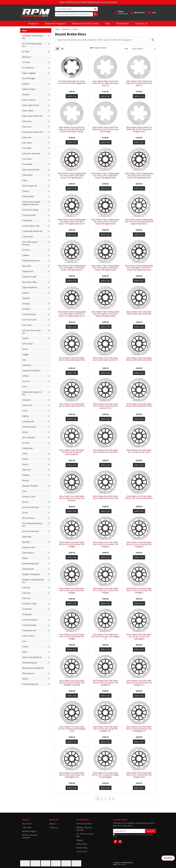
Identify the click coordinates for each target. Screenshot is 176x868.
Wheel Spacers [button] (28, 673)
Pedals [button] (25, 454)
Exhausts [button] (26, 293)
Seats (24, 491)
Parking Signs (27, 448)
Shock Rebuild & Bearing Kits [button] (32, 525)
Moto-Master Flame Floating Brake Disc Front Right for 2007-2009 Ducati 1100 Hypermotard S (72, 268)
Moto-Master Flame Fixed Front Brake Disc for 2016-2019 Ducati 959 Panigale (105, 129)
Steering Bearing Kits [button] (30, 563)
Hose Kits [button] (26, 381)
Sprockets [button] (26, 542)
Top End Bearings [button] (29, 625)
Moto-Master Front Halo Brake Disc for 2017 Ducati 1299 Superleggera (139, 637)
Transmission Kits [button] (29, 630)
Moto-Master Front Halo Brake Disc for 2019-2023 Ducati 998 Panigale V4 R (105, 729)
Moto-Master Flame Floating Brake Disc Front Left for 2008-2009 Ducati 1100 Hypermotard (105, 175)
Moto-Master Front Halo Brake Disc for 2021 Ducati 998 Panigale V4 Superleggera (105, 775)
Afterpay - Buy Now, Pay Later (84, 829)
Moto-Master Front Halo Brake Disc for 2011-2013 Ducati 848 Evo (139, 497)
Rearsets (26, 480)
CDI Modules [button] (27, 164)
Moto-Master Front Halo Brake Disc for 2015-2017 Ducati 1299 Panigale (105, 590)
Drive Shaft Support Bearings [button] (30, 243)
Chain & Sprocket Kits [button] (31, 170)
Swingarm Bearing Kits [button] (31, 574)
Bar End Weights (29, 78)
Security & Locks (29, 497)
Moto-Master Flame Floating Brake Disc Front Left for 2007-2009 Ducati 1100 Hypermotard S (72, 175)
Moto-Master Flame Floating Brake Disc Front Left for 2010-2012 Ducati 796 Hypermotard (105, 222)
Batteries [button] (26, 84)
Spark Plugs (27, 537)
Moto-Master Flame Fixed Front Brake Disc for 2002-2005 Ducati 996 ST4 (139, 83)
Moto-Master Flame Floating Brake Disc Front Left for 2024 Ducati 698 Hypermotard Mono (139, 222)
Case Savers (27, 159)
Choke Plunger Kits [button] (30, 186)
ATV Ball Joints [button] (28, 68)
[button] (121, 13)
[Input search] (74, 9)
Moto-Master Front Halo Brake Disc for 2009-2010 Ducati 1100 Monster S (72, 498)
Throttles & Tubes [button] (29, 604)
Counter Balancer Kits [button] (31, 226)
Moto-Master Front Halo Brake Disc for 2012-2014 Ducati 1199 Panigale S (105, 544)
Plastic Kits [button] (27, 470)
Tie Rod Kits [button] (27, 609)
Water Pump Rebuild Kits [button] (32, 657)
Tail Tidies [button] (26, 588)
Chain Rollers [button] (27, 175)
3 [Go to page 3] (105, 799)
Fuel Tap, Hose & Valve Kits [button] (31, 332)
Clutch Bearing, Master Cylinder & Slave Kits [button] (31, 203)
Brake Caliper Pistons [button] (31, 105)
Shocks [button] (25, 513)
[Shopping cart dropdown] (152, 13)
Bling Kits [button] (26, 94)
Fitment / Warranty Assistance (30, 836)
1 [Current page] (97, 799)
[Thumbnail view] (57, 49)
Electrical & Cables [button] (30, 282)
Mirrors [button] (25, 432)
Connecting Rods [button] (29, 215)
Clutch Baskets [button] (28, 196)
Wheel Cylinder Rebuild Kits (33, 668)
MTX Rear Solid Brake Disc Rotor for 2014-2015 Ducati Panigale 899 (72, 82)
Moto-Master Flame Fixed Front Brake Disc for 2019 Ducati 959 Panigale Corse (139, 129)
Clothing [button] (25, 191)
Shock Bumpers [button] (28, 518)
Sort (126, 49)
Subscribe (150, 831)
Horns (25, 387)
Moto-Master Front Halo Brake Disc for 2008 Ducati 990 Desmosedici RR (72, 452)
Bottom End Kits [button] (29, 100)
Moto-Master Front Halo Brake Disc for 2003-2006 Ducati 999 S (72, 405)
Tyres (24, 641)
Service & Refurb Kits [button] (31, 507)
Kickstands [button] (26, 400)
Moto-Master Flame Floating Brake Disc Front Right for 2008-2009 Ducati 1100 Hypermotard (105, 268)
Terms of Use (82, 851)
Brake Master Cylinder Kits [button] (33, 132)
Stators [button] (25, 558)
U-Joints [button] (25, 647)
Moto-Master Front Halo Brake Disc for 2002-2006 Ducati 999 (139, 313)
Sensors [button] (25, 502)
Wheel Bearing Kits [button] (30, 663)
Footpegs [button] (26, 304)
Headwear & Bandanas (31, 371)
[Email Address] (129, 831)
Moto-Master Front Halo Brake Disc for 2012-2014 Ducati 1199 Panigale (72, 544)
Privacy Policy (82, 844)
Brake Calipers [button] (28, 111)
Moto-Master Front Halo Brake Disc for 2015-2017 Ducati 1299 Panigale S (139, 590)
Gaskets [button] (25, 338)
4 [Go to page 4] (109, 799)
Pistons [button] (25, 459)
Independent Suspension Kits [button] (32, 393)
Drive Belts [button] (27, 266)
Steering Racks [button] (28, 569)
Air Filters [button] (26, 52)
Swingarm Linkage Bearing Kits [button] (33, 581)
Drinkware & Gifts (29, 277)
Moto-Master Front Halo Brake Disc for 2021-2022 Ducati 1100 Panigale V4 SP (139, 775)
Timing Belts (27, 614)
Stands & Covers (29, 547)
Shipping (80, 840)
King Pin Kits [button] (27, 405)
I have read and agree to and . (133, 836)
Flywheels (26, 298)
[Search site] (95, 9)
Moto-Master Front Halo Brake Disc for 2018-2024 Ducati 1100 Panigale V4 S (139, 683)
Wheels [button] (25, 679)
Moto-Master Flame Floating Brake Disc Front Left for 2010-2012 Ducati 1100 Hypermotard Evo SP (72, 222)
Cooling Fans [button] (27, 220)
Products (33, 23)
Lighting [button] (25, 416)
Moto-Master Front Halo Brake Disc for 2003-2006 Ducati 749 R (72, 359)
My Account (27, 824)
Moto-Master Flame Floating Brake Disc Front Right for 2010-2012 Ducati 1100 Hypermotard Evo (139, 268)
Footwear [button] (26, 309)
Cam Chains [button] (27, 143)
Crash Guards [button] (28, 237)
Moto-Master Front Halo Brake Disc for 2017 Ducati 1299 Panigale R (105, 637)
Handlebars (27, 365)
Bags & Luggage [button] (29, 73)
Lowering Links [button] (28, 421)
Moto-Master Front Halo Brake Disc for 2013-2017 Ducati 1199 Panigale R (139, 544)
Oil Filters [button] (26, 443)
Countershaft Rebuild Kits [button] (32, 231)
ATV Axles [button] (26, 62)
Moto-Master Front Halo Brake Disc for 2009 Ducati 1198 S (139, 451)
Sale (107, 23)
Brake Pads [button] (27, 137)
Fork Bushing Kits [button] (29, 314)
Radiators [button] (26, 475)
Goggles (25, 354)
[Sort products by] (143, 49)
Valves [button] (25, 652)
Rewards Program (55, 23)
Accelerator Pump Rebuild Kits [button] (32, 37)
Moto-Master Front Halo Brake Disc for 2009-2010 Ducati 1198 (105, 497)
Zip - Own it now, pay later (85, 835)
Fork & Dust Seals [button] (29, 320)
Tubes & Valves (28, 636)
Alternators (27, 57)
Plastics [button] (25, 464)
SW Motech (123, 23)
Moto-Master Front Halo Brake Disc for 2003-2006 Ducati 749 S (105, 359)
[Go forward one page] (113, 799)
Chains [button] (25, 180)
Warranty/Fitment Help (85, 23)
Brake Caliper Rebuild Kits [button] (32, 116)
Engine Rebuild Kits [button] (30, 287)
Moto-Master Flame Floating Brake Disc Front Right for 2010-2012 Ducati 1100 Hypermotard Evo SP (72, 314)
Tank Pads (26, 598)
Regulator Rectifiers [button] (30, 486)
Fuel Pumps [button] (27, 325)
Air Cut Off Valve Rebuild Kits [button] (32, 45)
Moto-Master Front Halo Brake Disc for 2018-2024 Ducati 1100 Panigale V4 (105, 683)
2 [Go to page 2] (101, 799)
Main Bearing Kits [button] (29, 427)
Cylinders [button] (26, 255)
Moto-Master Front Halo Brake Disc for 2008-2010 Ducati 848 (105, 451)
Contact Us (142, 23)
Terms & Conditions (84, 824)
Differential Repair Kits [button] (31, 261)
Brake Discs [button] (27, 121)
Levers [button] (25, 411)
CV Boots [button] (26, 250)
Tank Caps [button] (26, 593)
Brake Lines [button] (27, 127)
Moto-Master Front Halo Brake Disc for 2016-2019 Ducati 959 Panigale (72, 637)
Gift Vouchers (28, 344)
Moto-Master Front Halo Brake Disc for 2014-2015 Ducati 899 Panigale (72, 590)
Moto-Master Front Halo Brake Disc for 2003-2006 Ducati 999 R (139, 359)
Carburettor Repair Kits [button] (31, 154)
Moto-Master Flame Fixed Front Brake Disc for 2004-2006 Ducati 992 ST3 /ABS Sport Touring (72, 129)
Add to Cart (72, 96)
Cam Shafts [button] (27, 148)
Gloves (25, 349)
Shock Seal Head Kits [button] (31, 531)
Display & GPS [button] (28, 271)
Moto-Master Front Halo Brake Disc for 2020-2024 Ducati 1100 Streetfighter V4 (139, 729)
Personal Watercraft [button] (30, 684)
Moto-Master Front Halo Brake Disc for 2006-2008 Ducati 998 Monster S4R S (105, 406)
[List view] (62, 49)
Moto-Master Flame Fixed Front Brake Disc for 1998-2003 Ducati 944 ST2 (105, 83)
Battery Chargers (29, 89)
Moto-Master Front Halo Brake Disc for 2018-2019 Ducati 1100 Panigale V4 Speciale (72, 683)
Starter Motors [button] (28, 553)
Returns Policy (82, 848)
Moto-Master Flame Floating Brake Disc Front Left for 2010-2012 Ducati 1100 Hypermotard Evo (139, 175)
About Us (53, 824)
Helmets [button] (26, 376)
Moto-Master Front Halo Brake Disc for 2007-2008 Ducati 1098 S (139, 405)
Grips (24, 360)
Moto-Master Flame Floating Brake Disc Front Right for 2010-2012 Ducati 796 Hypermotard (105, 314)
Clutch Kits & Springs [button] (30, 210)
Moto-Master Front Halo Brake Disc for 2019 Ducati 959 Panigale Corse (72, 729)
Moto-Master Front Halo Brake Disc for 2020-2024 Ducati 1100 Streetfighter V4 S (72, 775)
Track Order (27, 827)
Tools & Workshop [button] (30, 620)
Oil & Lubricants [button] (29, 437)
